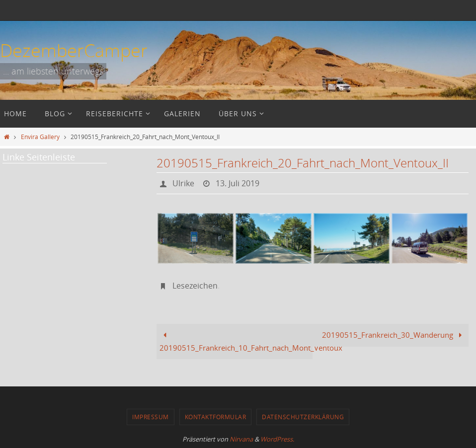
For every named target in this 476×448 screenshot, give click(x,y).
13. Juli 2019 (238, 183)
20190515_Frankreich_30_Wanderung (394, 335)
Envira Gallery (40, 137)
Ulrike (183, 183)
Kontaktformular (216, 417)
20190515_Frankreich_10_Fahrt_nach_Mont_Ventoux (236, 341)
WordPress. (277, 439)
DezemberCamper (74, 50)
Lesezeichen (195, 286)
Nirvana (241, 439)
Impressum (151, 417)
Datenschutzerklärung (303, 417)
